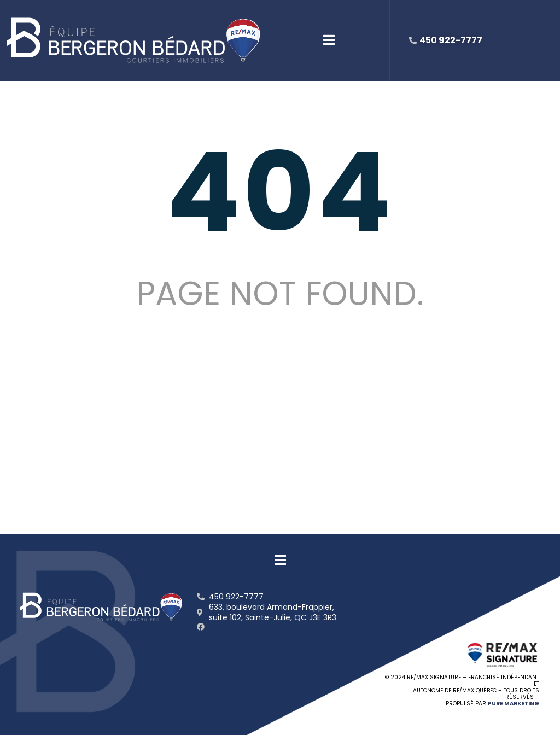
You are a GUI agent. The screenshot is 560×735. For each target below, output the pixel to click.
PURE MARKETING (514, 704)
